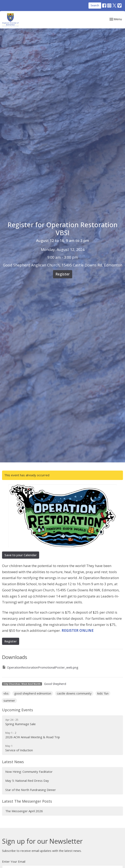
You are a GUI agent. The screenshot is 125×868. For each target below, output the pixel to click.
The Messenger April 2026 (24, 811)
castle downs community (74, 693)
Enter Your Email (14, 861)
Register (63, 274)
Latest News (13, 762)
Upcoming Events (18, 710)
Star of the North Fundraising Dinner (31, 790)
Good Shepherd (55, 684)
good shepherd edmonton (33, 693)
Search (95, 5)
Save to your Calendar (21, 555)
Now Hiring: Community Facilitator (29, 772)
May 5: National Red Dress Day (27, 781)
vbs (6, 693)
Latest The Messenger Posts (27, 801)
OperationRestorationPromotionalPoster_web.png (40, 667)
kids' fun (103, 693)
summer (9, 700)
